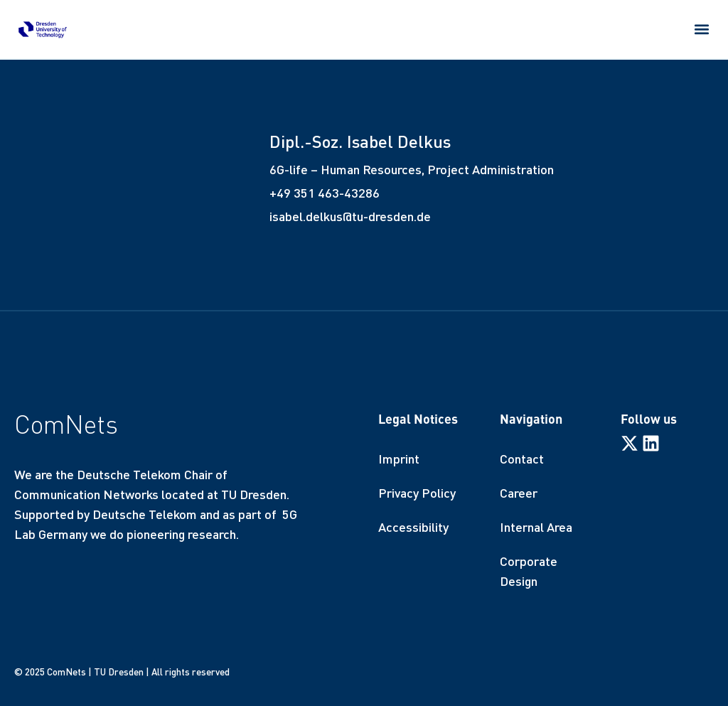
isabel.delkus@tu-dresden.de (350, 216)
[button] (702, 29)
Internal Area (536, 527)
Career (519, 493)
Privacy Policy (417, 493)
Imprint (399, 459)
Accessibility (413, 527)
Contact (522, 459)
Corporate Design (529, 571)
